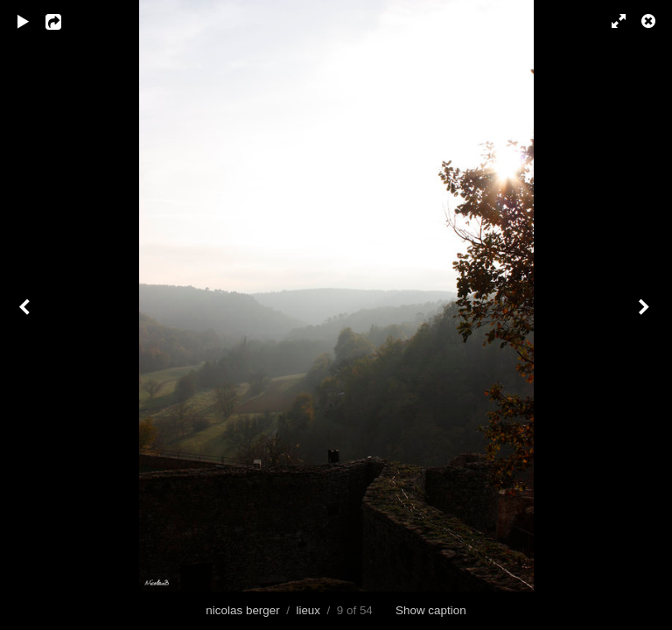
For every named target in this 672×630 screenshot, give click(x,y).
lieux (308, 610)
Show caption (431, 610)
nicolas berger (242, 610)
